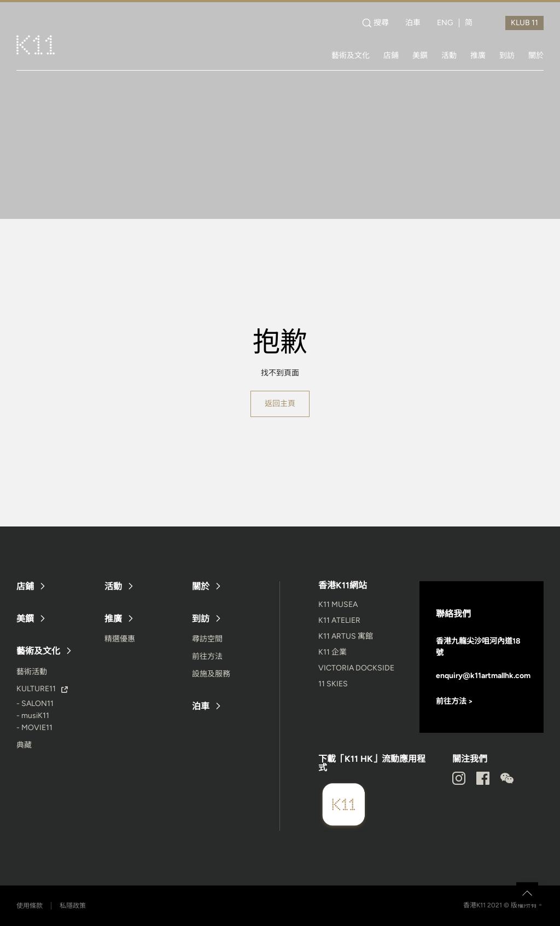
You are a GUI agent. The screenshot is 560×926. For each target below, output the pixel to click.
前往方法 (207, 656)
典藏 (24, 745)
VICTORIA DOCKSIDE (356, 668)
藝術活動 (32, 672)
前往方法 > (454, 701)
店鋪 (391, 55)
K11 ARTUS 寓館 (346, 636)
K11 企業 (332, 652)
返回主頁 (280, 404)
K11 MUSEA (338, 604)
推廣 (478, 55)
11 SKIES (333, 684)
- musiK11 (33, 716)
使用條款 (30, 906)
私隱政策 (73, 906)
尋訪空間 (207, 639)
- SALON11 (35, 704)
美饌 (420, 55)
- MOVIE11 (34, 728)
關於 (536, 55)
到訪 (507, 55)
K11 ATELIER (339, 620)
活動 (449, 55)
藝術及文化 (351, 55)
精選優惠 (120, 639)
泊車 (413, 23)
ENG (445, 23)
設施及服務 (211, 674)
